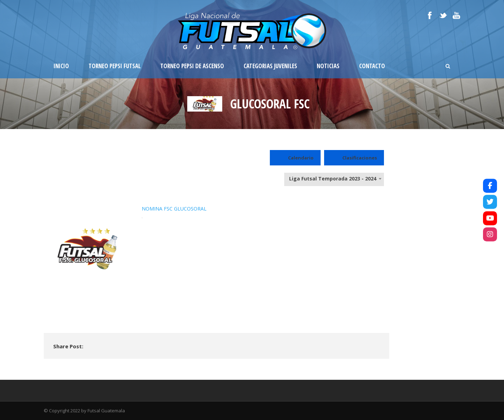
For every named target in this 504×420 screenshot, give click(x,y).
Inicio (61, 66)
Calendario (295, 158)
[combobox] (334, 179)
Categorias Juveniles (270, 66)
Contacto (372, 66)
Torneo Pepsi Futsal (115, 66)
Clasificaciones (354, 158)
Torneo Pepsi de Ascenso (192, 66)
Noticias (328, 66)
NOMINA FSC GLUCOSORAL (174, 209)
